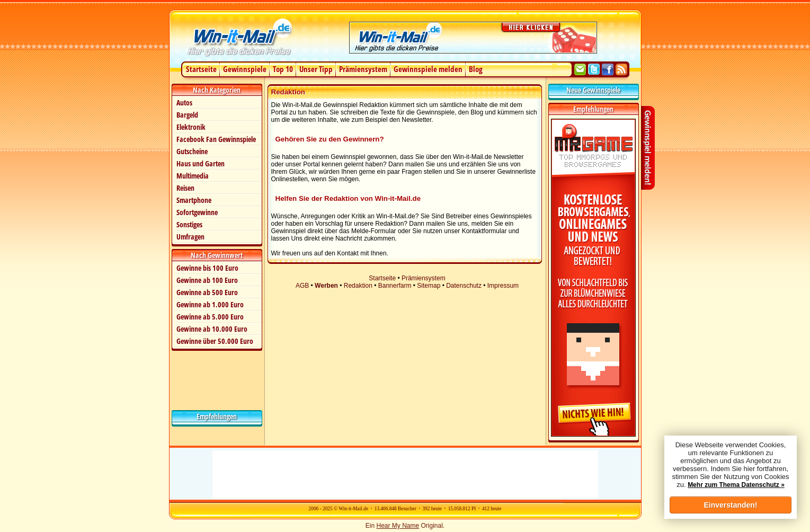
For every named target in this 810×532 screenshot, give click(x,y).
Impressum (503, 286)
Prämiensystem (363, 69)
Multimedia (193, 176)
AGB (302, 286)
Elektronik (191, 127)
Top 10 (283, 69)
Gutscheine (192, 151)
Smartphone (194, 200)
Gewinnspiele (245, 69)
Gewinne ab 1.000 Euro (210, 304)
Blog (476, 69)
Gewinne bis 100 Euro (207, 268)
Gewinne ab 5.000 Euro (210, 317)
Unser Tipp (316, 69)
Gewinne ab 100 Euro (207, 280)
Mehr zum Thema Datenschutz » (736, 485)
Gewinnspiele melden (428, 69)
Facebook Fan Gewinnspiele (216, 139)
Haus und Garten (201, 163)
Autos (184, 103)
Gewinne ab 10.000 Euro (212, 329)
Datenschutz (464, 286)
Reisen (185, 188)
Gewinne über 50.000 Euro (215, 341)
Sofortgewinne (197, 212)
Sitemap (429, 286)
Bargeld (187, 115)
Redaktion (358, 286)
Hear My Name (398, 526)
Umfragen (190, 237)
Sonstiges (189, 224)
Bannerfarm (395, 286)
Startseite (201, 69)
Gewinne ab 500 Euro (207, 292)
